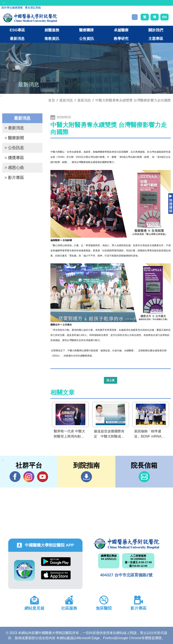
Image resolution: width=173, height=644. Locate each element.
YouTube (43, 477)
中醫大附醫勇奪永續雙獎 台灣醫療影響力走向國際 (133, 100)
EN (164, 17)
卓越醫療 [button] (121, 30)
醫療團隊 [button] (86, 30)
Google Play (56, 562)
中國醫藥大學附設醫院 (126, 544)
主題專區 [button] (156, 39)
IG (29, 477)
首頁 (52, 100)
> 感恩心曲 (14, 168)
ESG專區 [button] (17, 30)
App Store (56, 575)
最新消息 (84, 100)
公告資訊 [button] (86, 39)
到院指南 (86, 477)
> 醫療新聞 (14, 138)
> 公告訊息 (14, 148)
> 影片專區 (14, 178)
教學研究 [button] (121, 39)
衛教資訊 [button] (52, 39)
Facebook (15, 477)
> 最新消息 (14, 128)
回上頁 (111, 380)
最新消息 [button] (17, 39)
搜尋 (135, 17)
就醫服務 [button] (52, 30)
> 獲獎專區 (14, 158)
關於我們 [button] (156, 30)
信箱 (144, 477)
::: (4, 3)
